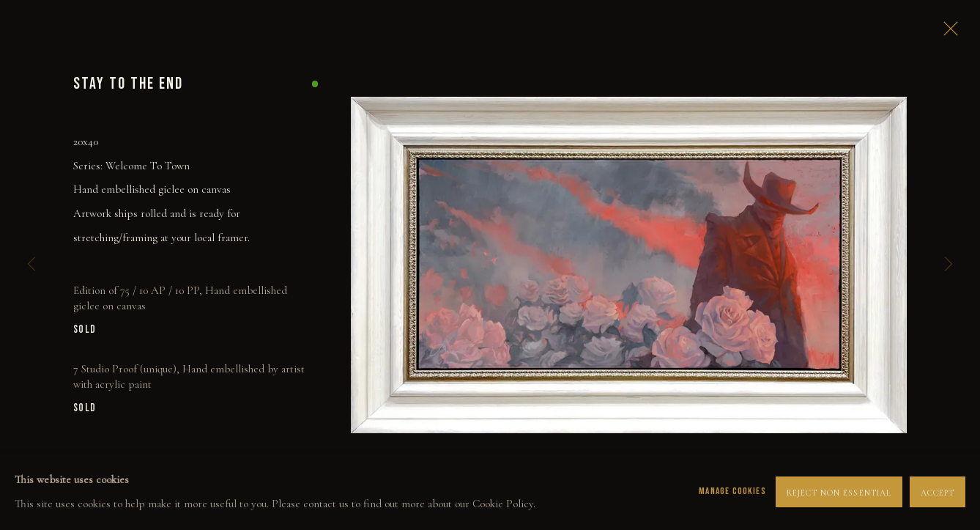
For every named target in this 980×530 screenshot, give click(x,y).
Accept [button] (938, 492)
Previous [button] (31, 265)
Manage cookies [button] (732, 491)
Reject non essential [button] (839, 492)
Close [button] (947, 33)
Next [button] (949, 265)
